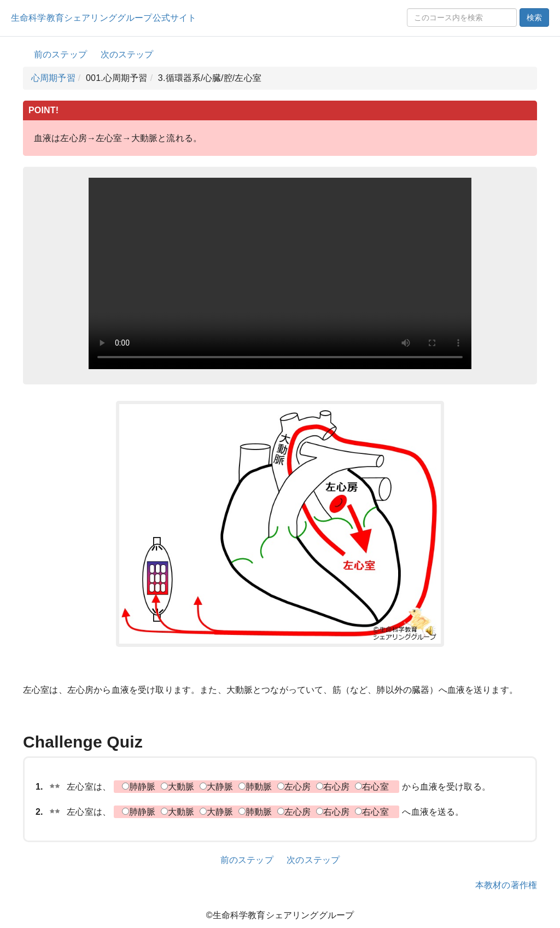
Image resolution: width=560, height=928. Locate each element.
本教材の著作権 (506, 885)
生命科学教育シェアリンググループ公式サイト (104, 18)
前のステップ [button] (60, 54)
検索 (534, 17)
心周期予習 (53, 78)
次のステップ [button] (127, 54)
